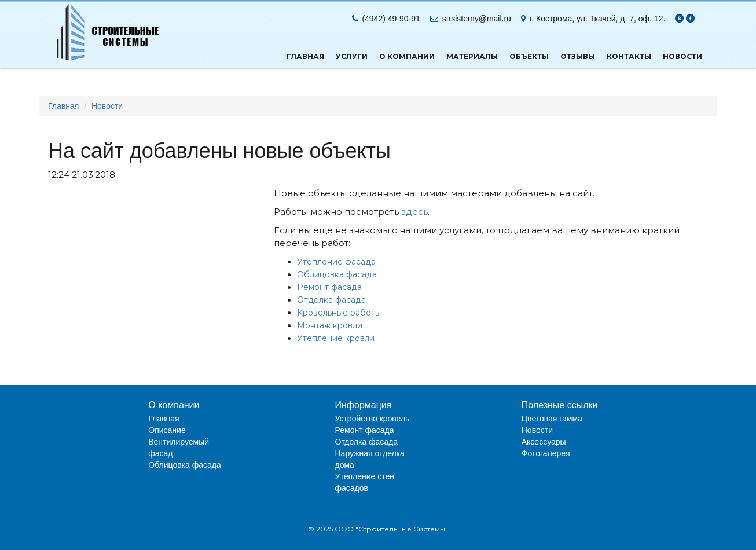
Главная (305, 56)
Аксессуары (544, 442)
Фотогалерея (546, 453)
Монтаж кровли (330, 325)
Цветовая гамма (552, 419)
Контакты (629, 56)
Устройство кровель (373, 419)
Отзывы (578, 56)
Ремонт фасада (329, 287)
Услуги (352, 56)
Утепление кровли (336, 338)
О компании (407, 56)
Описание (167, 430)
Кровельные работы (339, 313)
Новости (682, 56)
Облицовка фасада (337, 274)
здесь (414, 212)
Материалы (472, 56)
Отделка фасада (331, 300)
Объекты (529, 56)
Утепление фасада (336, 262)
